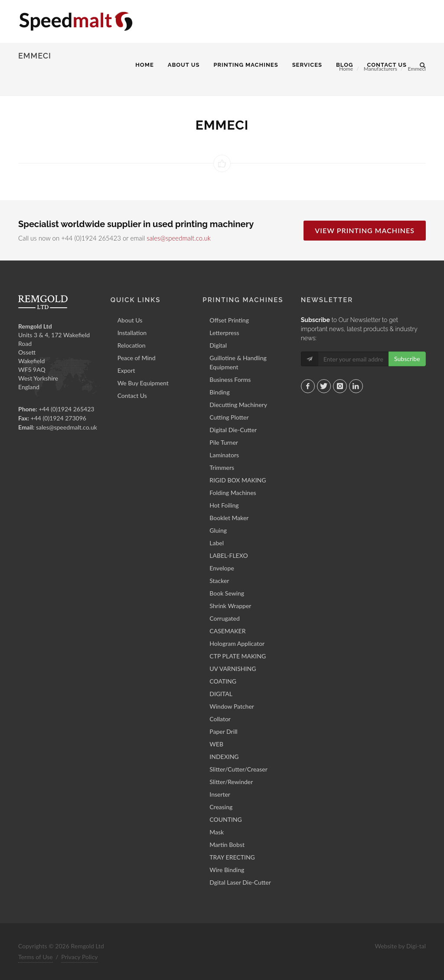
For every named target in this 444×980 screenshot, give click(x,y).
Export (126, 370)
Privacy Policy (79, 957)
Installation (132, 333)
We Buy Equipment (143, 383)
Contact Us (132, 396)
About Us (130, 320)
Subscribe (407, 359)
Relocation (132, 345)
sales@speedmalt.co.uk (179, 238)
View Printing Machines (365, 230)
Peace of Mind (137, 358)
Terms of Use (36, 957)
